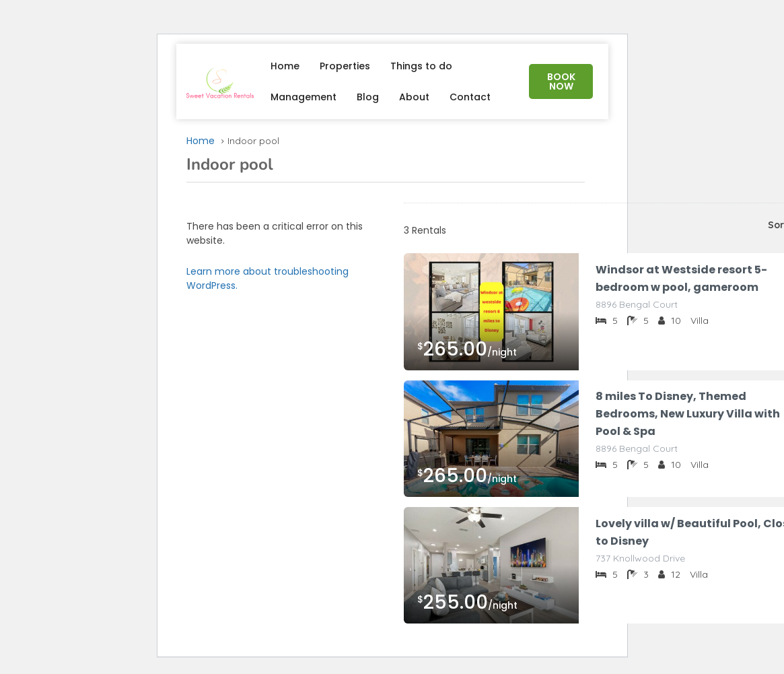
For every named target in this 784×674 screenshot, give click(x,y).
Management (304, 97)
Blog (368, 97)
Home (285, 66)
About (414, 97)
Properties (345, 66)
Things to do (421, 66)
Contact (470, 97)
